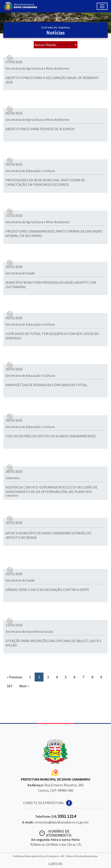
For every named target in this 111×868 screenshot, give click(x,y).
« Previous (15, 677)
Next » (24, 686)
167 (10, 686)
